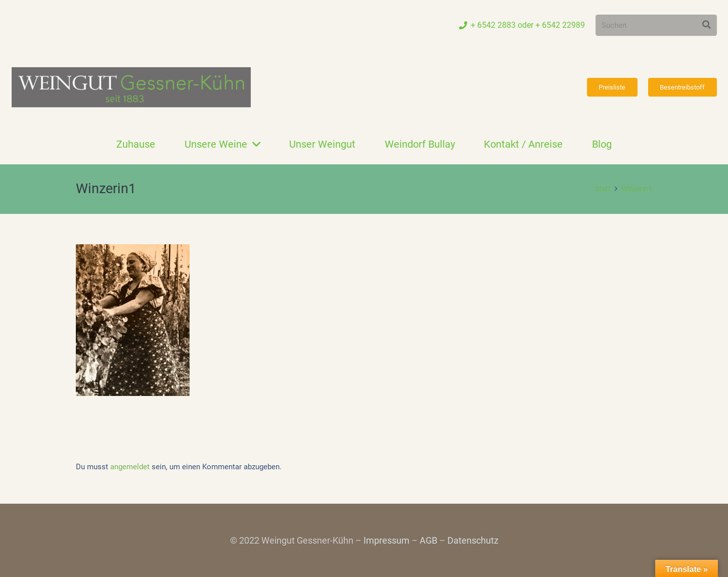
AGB (428, 540)
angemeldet (130, 467)
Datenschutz (473, 540)
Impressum (386, 540)
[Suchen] (656, 25)
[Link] (131, 87)
